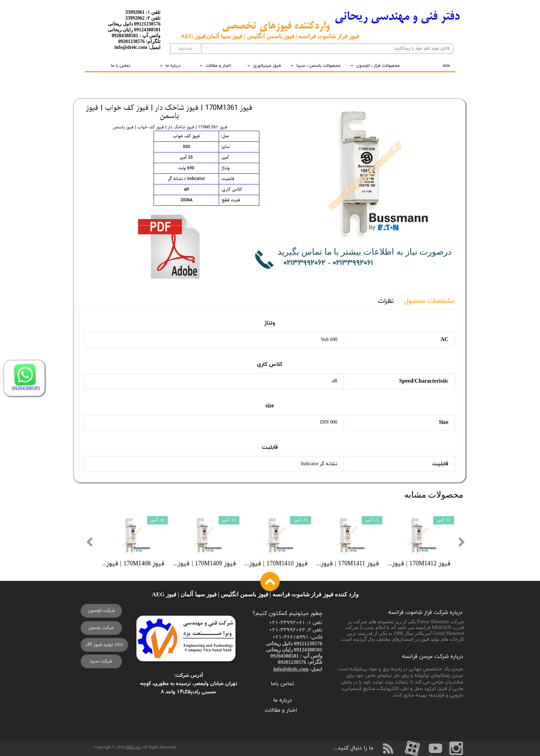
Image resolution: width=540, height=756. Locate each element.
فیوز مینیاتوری (267, 66)
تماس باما (282, 684)
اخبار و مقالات (218, 66)
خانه (446, 66)
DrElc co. (133, 747)
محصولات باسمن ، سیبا (319, 66)
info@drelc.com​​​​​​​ (291, 669)
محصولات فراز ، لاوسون (378, 66)
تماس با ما (121, 66)
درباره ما (173, 66)
